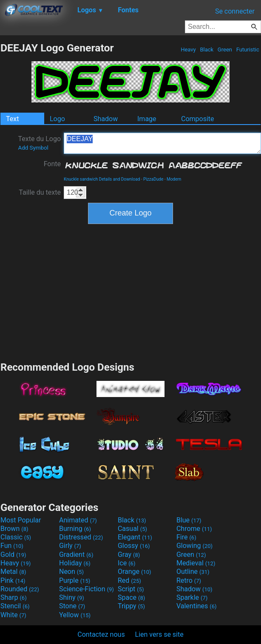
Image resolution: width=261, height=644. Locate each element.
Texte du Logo (39, 143)
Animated (78, 520)
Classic (16, 537)
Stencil (15, 606)
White (13, 615)
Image (147, 119)
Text (12, 119)
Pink (13, 580)
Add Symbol (33, 148)
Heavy (188, 50)
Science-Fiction (87, 589)
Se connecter (235, 11)
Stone (72, 606)
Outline (193, 572)
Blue (189, 520)
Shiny (72, 597)
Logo (57, 119)
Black (207, 50)
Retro (189, 580)
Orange (135, 572)
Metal (13, 572)
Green (225, 50)
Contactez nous (101, 634)
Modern (174, 179)
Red (129, 580)
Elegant (135, 537)
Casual (132, 529)
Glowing (194, 546)
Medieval (196, 563)
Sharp (14, 597)
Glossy (134, 546)
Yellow (75, 615)
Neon (71, 572)
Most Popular (21, 520)
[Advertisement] (130, 292)
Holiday (75, 563)
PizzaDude (153, 179)
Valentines (197, 606)
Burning (75, 529)
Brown (14, 529)
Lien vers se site (159, 634)
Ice (126, 563)
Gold (13, 555)
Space (131, 597)
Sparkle (192, 597)
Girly (70, 546)
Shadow (106, 119)
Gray (129, 555)
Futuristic (248, 50)
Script (131, 589)
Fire (186, 537)
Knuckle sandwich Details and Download (102, 179)
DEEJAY (162, 143)
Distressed (81, 537)
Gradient (76, 555)
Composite (198, 119)
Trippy (131, 606)
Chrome (194, 529)
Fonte (52, 164)
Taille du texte (40, 192)
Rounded (20, 589)
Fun (12, 546)
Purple (75, 580)
